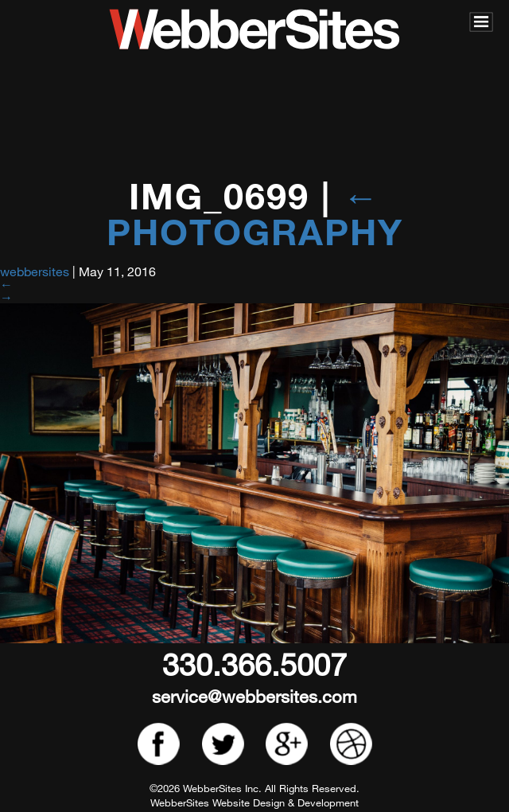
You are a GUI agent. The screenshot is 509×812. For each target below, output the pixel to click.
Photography (255, 213)
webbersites (35, 271)
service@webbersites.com (254, 696)
